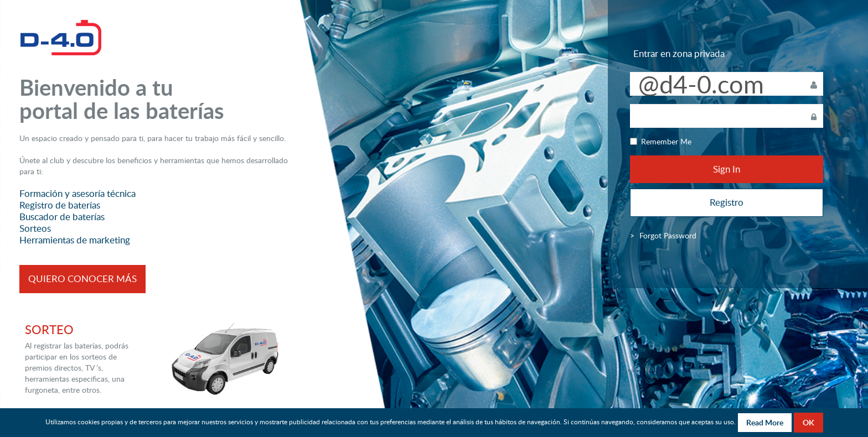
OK (808, 422)
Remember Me (661, 141)
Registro (727, 202)
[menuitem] (668, 235)
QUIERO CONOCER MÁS (82, 279)
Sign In (727, 169)
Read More (765, 422)
